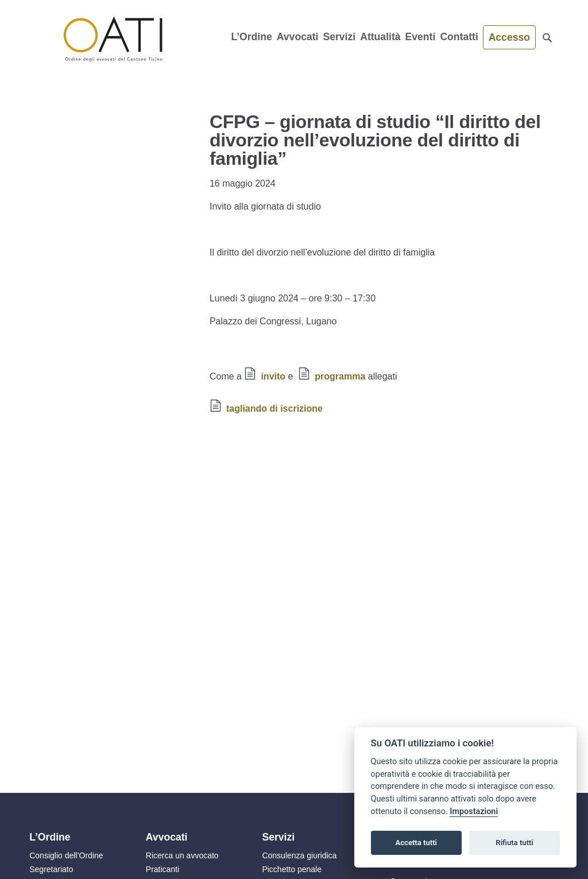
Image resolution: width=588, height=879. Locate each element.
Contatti (459, 37)
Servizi (339, 37)
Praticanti (163, 869)
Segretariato (51, 869)
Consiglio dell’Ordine (66, 855)
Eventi (421, 37)
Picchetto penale (292, 869)
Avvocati (298, 37)
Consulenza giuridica (299, 855)
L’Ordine (251, 37)
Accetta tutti (416, 843)
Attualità (380, 37)
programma (340, 376)
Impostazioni (474, 812)
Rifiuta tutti (514, 843)
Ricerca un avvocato (182, 855)
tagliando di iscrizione (274, 408)
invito (273, 376)
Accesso (509, 37)
